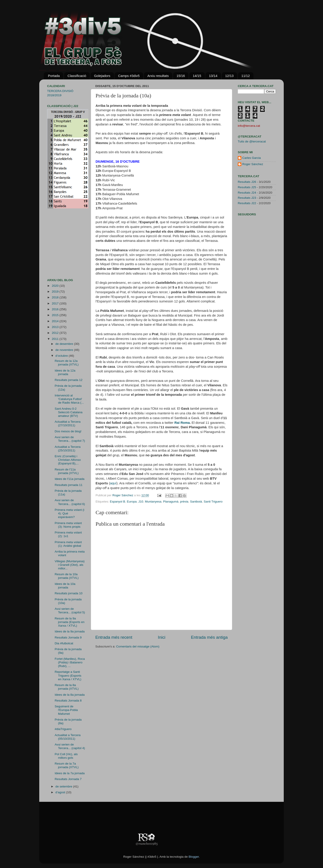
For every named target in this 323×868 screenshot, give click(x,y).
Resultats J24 (247, 193)
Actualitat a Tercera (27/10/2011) (68, 423)
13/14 (213, 76)
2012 (56, 333)
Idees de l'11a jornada (70, 479)
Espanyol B (118, 502)
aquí (113, 483)
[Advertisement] (61, 243)
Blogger (194, 857)
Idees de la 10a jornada (65, 586)
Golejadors (102, 76)
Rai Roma (182, 423)
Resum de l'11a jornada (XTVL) (67, 471)
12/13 (229, 76)
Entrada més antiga (209, 637)
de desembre (65, 344)
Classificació (77, 76)
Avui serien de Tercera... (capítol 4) (70, 746)
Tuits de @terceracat (252, 141)
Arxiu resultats (158, 76)
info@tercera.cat (249, 126)
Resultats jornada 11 (69, 485)
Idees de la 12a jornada (65, 372)
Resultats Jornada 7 (68, 779)
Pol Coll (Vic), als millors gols (66, 756)
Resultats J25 (247, 187)
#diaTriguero (63, 729)
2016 (56, 309)
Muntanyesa (153, 502)
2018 (56, 297)
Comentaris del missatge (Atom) (138, 646)
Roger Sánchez (123, 495)
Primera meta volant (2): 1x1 (68, 534)
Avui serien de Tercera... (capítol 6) (70, 502)
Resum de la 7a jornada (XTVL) (67, 765)
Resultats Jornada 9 (68, 637)
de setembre (64, 786)
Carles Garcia (252, 158)
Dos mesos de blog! (68, 431)
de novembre (65, 350)
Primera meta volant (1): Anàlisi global (68, 544)
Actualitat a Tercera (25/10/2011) (68, 449)
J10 (141, 502)
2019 (56, 292)
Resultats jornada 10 (69, 593)
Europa (132, 502)
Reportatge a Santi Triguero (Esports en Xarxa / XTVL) (68, 675)
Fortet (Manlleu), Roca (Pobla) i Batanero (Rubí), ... (70, 662)
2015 (56, 315)
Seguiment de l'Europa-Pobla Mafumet (66, 710)
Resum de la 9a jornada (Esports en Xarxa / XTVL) (70, 622)
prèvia (184, 502)
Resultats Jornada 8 (68, 701)
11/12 (246, 76)
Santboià (196, 502)
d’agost (61, 792)
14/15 (197, 76)
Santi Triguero (213, 502)
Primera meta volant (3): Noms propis (68, 525)
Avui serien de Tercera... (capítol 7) (70, 439)
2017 (56, 303)
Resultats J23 (247, 198)
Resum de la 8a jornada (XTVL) (67, 687)
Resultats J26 (247, 182)
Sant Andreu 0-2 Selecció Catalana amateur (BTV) (69, 412)
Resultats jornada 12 (69, 380)
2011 (56, 339)
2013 (56, 327)
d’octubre (62, 356)
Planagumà (171, 502)
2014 (56, 321)
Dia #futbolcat (64, 643)
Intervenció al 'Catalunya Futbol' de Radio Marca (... (69, 399)
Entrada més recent (114, 637)
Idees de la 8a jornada (70, 695)
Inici (162, 637)
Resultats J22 (247, 203)
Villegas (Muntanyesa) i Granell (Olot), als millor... (70, 565)
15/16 (181, 76)
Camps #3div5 (129, 76)
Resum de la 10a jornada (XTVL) (67, 576)
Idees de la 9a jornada (70, 631)
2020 (56, 286)
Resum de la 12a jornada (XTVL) (67, 363)
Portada (54, 76)
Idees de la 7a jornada (70, 773)
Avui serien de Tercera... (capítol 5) (70, 611)
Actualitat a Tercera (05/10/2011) (68, 737)
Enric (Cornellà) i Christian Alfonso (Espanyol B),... (68, 460)
